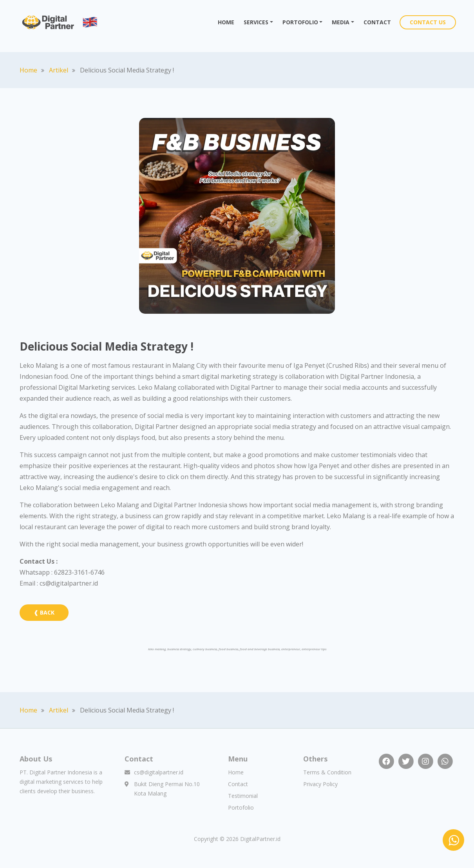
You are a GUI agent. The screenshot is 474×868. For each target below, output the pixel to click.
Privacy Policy (320, 784)
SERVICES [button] (256, 22)
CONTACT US (428, 22)
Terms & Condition (327, 772)
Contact (238, 784)
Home (28, 70)
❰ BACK (44, 612)
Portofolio (241, 807)
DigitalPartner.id (260, 839)
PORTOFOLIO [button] (300, 22)
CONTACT (377, 22)
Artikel (59, 70)
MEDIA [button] (341, 22)
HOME (228, 22)
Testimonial (243, 796)
